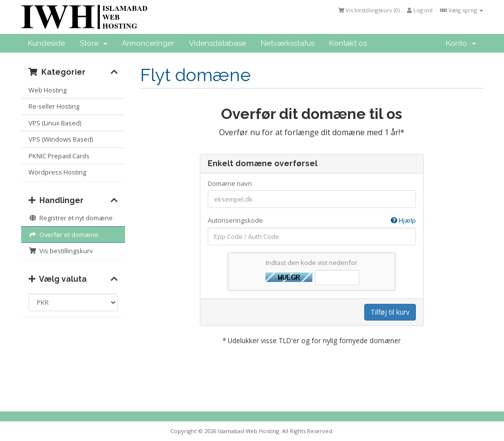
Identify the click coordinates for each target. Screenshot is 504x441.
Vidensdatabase (218, 43)
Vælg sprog (462, 10)
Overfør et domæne (63, 235)
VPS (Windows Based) (61, 139)
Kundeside (47, 43)
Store (94, 43)
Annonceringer (148, 43)
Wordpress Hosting (57, 172)
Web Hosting (47, 90)
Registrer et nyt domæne (71, 218)
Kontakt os (348, 43)
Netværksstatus (288, 43)
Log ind (420, 10)
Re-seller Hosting (54, 106)
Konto (461, 43)
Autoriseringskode (312, 220)
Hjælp (403, 220)
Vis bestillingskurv (61, 251)
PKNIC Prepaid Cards (59, 156)
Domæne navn (230, 183)
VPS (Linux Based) (55, 123)
